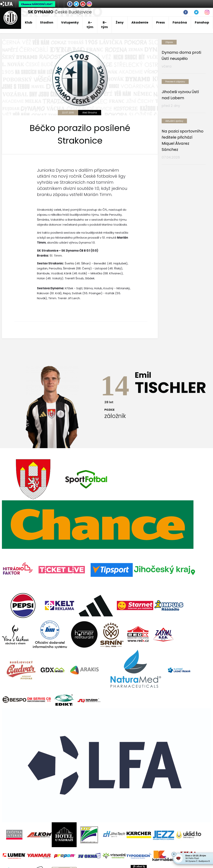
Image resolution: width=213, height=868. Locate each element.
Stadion (47, 22)
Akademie (140, 22)
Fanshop (202, 22)
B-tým (104, 25)
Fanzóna (180, 22)
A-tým (90, 25)
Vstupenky (70, 22)
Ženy (120, 22)
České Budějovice (60, 12)
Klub (29, 22)
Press (160, 22)
